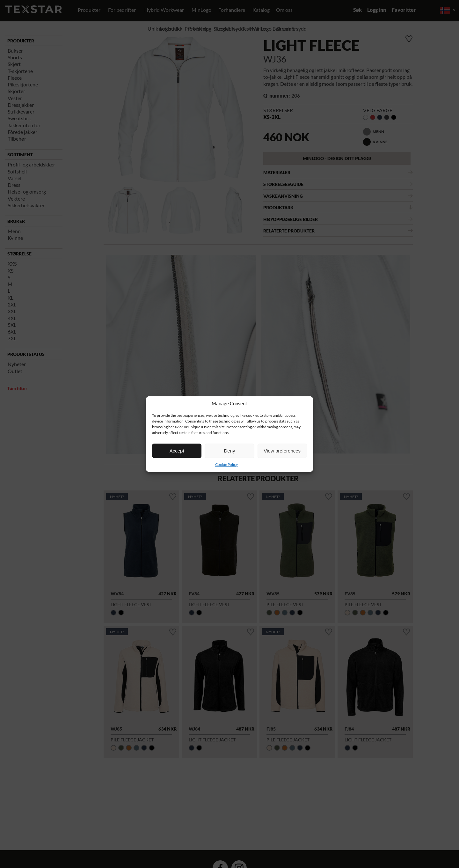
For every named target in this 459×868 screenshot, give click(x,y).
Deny (229, 451)
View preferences (282, 451)
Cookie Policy (226, 464)
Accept (177, 451)
